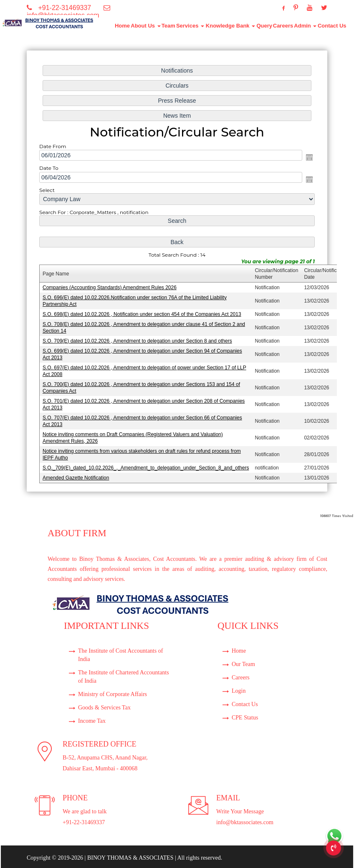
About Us (145, 26)
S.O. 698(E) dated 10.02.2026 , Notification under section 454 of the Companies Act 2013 (143, 313)
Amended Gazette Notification (78, 474)
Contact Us (332, 26)
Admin (305, 26)
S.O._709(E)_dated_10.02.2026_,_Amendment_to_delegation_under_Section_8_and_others (147, 464)
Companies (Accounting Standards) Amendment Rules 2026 (111, 287)
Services (190, 26)
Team (168, 26)
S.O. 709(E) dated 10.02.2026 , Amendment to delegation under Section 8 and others (138, 339)
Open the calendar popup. (307, 160)
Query (264, 26)
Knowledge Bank (230, 26)
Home (122, 26)
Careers (283, 26)
